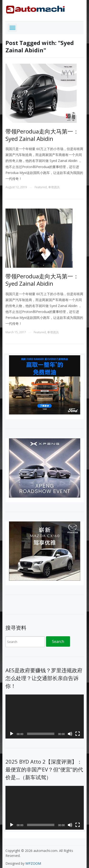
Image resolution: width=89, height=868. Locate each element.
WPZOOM (33, 863)
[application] (45, 717)
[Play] (12, 734)
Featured (41, 187)
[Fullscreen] (78, 734)
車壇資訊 (54, 187)
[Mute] (70, 734)
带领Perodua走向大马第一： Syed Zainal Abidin (42, 135)
